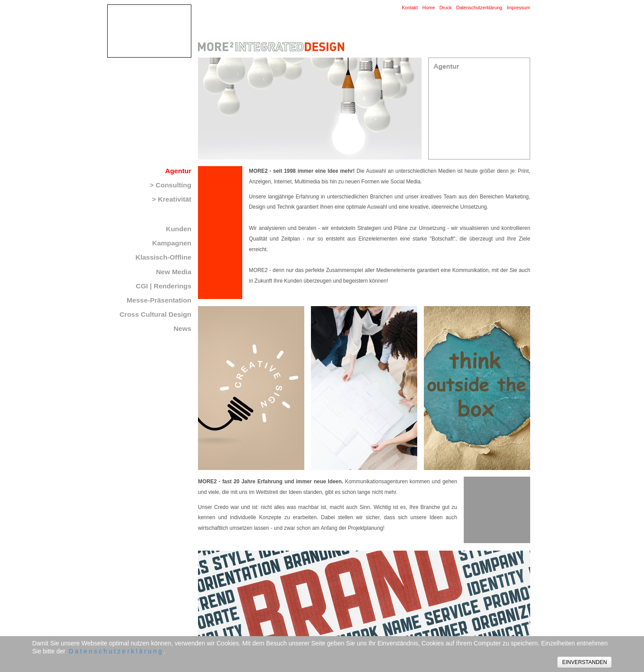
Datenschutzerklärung (479, 8)
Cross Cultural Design (155, 314)
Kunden (178, 229)
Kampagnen (172, 243)
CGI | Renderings (164, 286)
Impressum (518, 8)
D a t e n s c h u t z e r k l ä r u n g (115, 651)
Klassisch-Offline (163, 257)
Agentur (178, 171)
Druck (446, 8)
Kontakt (410, 8)
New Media (174, 272)
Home (429, 8)
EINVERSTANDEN (584, 662)
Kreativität (175, 199)
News (182, 328)
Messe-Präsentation (159, 300)
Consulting (173, 185)
